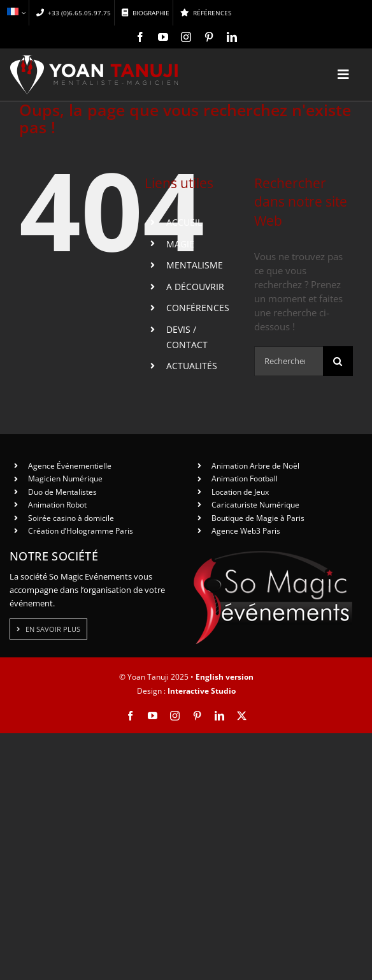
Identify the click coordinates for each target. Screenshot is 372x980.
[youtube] (163, 37)
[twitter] (242, 716)
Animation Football (245, 479)
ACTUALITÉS (192, 366)
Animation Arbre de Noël (255, 466)
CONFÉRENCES (198, 308)
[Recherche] (338, 361)
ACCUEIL (184, 222)
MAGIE (180, 244)
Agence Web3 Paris (246, 531)
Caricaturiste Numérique (255, 505)
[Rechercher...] (289, 361)
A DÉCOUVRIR (195, 287)
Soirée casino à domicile (71, 518)
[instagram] (186, 37)
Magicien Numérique (65, 479)
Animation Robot (57, 505)
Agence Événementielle (70, 466)
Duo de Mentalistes (62, 492)
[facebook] (140, 37)
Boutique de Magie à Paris (258, 518)
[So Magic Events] (273, 555)
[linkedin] (232, 37)
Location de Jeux (240, 492)
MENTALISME (195, 265)
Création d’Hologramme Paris (81, 531)
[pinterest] (209, 37)
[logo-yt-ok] (94, 59)
